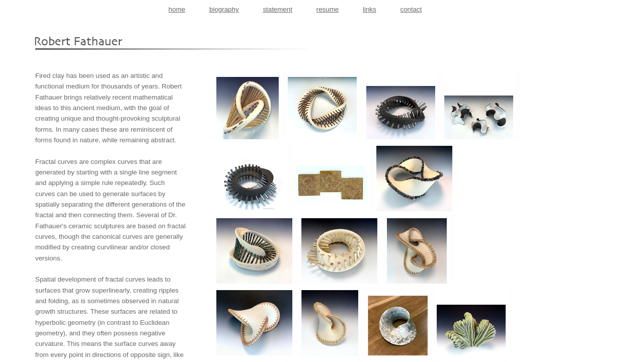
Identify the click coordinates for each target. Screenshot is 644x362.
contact (411, 9)
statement (277, 9)
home (177, 9)
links (370, 9)
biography (224, 9)
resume (328, 9)
